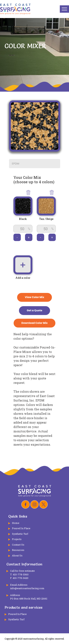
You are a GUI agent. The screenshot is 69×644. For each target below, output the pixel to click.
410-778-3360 (21, 574)
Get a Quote (34, 310)
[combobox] (35, 164)
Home (16, 523)
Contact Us (18, 545)
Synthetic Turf (20, 534)
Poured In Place (21, 528)
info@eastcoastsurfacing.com (27, 588)
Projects (17, 539)
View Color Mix (34, 297)
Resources (18, 550)
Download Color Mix (34, 323)
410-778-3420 (21, 578)
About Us (17, 555)
